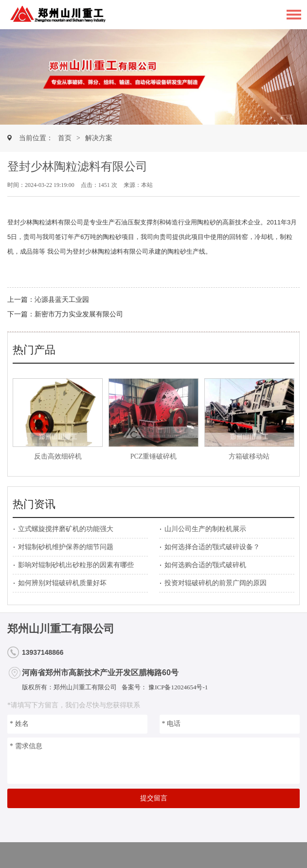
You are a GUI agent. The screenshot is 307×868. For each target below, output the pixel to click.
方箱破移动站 (249, 456)
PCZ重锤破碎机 (154, 456)
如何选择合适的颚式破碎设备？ (212, 547)
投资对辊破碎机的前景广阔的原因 (216, 583)
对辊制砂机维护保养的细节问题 (66, 547)
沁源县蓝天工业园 (62, 300)
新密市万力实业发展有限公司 (79, 314)
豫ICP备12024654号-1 (177, 687)
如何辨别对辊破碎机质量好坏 (62, 583)
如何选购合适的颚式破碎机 (205, 565)
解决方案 (99, 138)
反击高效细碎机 (58, 456)
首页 (65, 138)
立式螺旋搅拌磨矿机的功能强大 (66, 529)
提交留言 (154, 798)
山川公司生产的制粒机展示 (205, 529)
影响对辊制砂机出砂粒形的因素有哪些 (76, 565)
